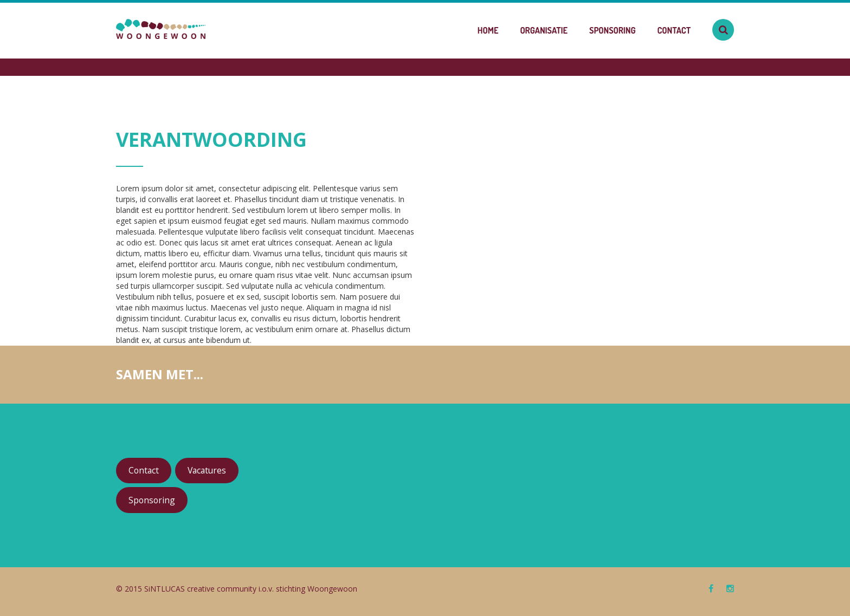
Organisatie (544, 30)
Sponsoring (613, 30)
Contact (674, 30)
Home (488, 30)
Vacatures (207, 470)
